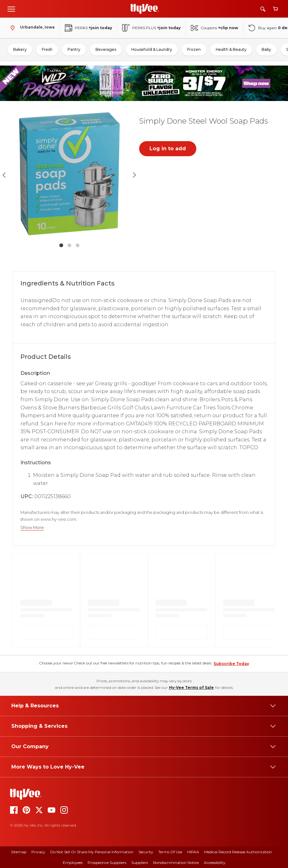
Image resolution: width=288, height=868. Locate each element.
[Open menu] (11, 9)
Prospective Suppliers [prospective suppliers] (107, 863)
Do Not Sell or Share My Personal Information (92, 852)
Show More (32, 527)
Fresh (47, 49)
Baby (266, 49)
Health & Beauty (231, 49)
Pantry (74, 49)
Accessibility (215, 863)
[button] (69, 175)
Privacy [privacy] (38, 852)
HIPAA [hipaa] (193, 852)
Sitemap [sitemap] (19, 852)
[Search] (263, 9)
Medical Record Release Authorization (238, 852)
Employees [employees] (73, 863)
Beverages (106, 49)
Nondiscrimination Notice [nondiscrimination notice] (176, 863)
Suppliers (140, 863)
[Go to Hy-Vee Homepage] (145, 9)
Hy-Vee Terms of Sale (191, 687)
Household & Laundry (152, 49)
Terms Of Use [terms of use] (170, 852)
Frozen (194, 49)
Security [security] (146, 852)
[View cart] (275, 9)
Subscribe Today (231, 664)
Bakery (20, 49)
